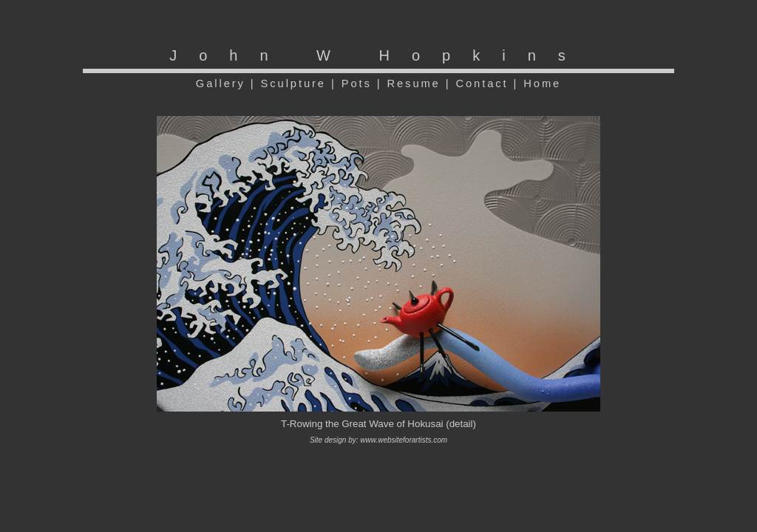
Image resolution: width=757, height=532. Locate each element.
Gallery (221, 83)
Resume (414, 83)
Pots (357, 83)
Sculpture (293, 83)
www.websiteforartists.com (404, 440)
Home (542, 83)
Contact (482, 83)
